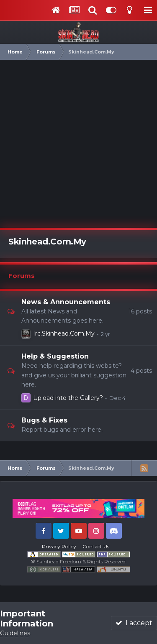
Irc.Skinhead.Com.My (64, 333)
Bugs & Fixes (44, 420)
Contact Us (96, 546)
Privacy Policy (59, 546)
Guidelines (15, 633)
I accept (134, 623)
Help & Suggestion (55, 356)
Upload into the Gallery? (68, 398)
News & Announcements (66, 302)
